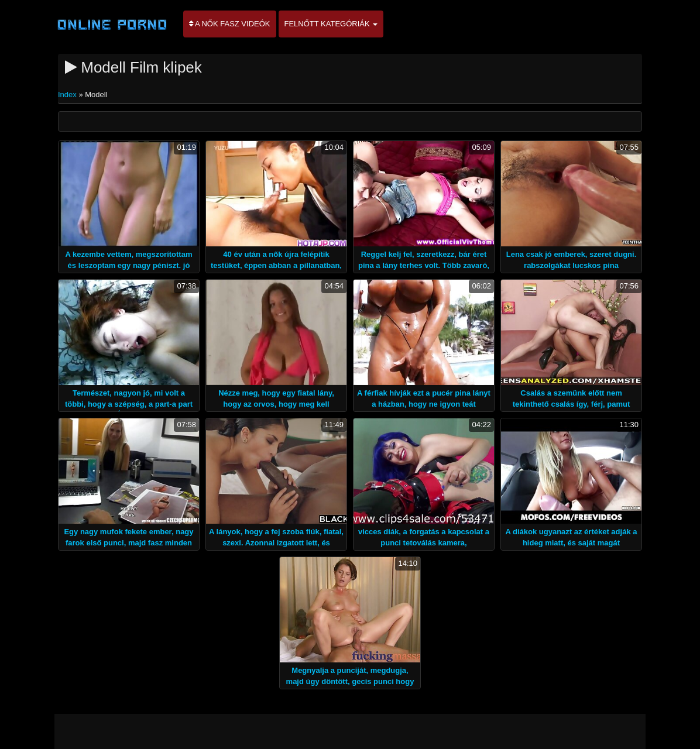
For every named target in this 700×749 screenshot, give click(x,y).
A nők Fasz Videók (230, 24)
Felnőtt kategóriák (331, 24)
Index (68, 95)
